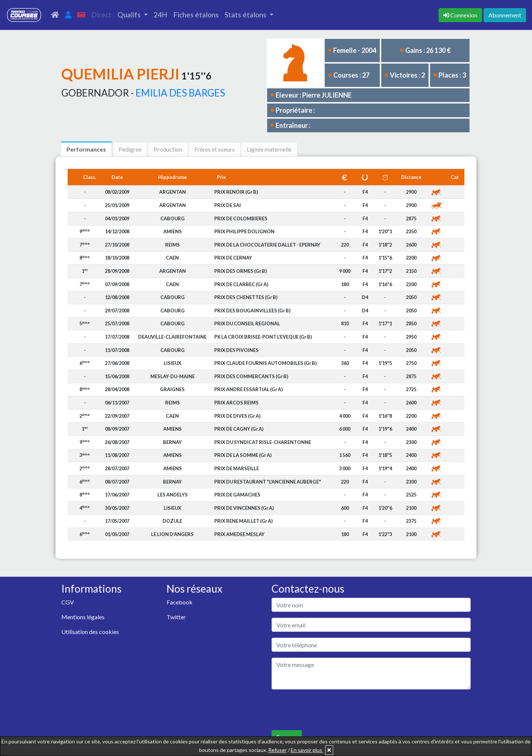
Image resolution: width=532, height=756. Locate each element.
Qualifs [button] (130, 15)
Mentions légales (83, 617)
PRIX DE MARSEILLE (237, 468)
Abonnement (505, 15)
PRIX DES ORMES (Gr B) (241, 271)
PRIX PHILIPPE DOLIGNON (244, 231)
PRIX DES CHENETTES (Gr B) (246, 297)
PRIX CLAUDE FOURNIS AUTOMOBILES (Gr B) (265, 363)
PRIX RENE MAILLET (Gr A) (243, 521)
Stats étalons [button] (246, 15)
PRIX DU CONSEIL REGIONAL (247, 323)
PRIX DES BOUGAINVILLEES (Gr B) (252, 311)
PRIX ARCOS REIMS (236, 403)
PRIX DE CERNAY (233, 258)
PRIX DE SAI (228, 205)
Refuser (277, 750)
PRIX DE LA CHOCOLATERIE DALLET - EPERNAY (267, 245)
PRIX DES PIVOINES (236, 350)
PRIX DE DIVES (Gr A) (237, 416)
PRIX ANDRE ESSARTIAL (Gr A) (248, 389)
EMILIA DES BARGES (180, 93)
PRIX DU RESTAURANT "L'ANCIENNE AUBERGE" (268, 482)
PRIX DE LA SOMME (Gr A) (243, 455)
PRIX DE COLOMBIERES (241, 218)
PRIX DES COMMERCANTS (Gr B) (251, 376)
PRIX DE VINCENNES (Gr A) (244, 508)
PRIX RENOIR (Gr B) (236, 192)
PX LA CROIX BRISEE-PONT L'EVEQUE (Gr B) (263, 337)
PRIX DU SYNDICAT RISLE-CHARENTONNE (263, 442)
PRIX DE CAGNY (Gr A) (239, 429)
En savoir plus (307, 750)
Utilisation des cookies (90, 632)
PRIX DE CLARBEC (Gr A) (241, 284)
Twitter (176, 617)
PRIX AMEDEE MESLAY (239, 534)
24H (161, 15)
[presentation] (328, 710)
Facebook (180, 602)
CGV (68, 602)
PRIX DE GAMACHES (237, 495)
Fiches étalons (196, 15)
